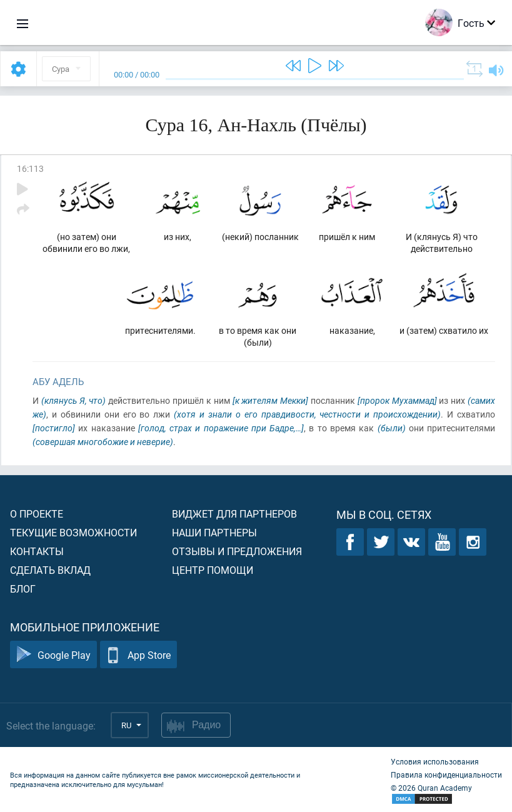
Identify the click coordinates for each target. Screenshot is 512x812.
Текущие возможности (73, 532)
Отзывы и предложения (237, 551)
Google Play (53, 655)
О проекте (37, 514)
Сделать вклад (50, 570)
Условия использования (435, 761)
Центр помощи (213, 570)
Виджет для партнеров (234, 514)
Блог (23, 589)
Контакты (37, 551)
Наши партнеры (214, 532)
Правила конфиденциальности (446, 774)
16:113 (30, 168)
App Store (138, 655)
